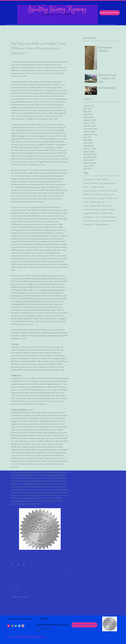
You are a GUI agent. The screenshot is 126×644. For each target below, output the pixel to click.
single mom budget (91, 213)
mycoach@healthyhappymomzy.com (53, 625)
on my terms (107, 206)
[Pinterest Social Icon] (23, 626)
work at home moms (91, 221)
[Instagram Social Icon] (9, 626)
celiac (86, 187)
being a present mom (107, 183)
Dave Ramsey (89, 179)
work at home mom (109, 217)
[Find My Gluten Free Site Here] (84, 625)
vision (98, 217)
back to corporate (90, 183)
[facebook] (12, 626)
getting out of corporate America (96, 194)
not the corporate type (92, 206)
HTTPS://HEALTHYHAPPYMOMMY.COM (30, 637)
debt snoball (103, 191)
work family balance (108, 221)
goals (113, 194)
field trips (114, 191)
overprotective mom (91, 209)
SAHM (98, 179)
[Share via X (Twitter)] (18, 565)
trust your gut (89, 217)
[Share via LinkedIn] (24, 565)
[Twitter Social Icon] (19, 626)
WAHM (105, 179)
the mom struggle (106, 213)
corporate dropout (97, 187)
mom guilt (101, 198)
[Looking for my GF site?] (110, 13)
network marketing (97, 202)
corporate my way (90, 191)
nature (86, 202)
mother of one (112, 198)
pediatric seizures (107, 209)
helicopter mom (89, 198)
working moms (89, 224)
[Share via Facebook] (12, 565)
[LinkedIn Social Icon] (16, 626)
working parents (103, 224)
